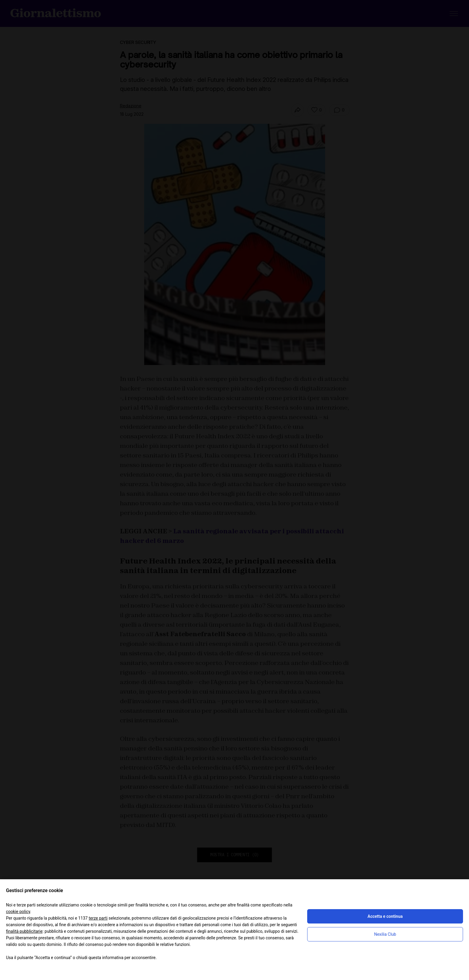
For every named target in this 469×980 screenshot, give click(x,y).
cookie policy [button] (18, 912)
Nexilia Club (385, 934)
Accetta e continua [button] (385, 916)
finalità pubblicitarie (24, 931)
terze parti (98, 918)
